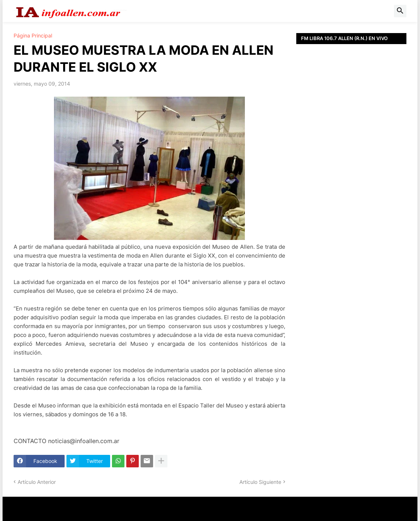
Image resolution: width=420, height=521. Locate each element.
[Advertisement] (351, 145)
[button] (400, 11)
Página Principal (33, 36)
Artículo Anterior (37, 482)
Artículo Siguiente (260, 482)
